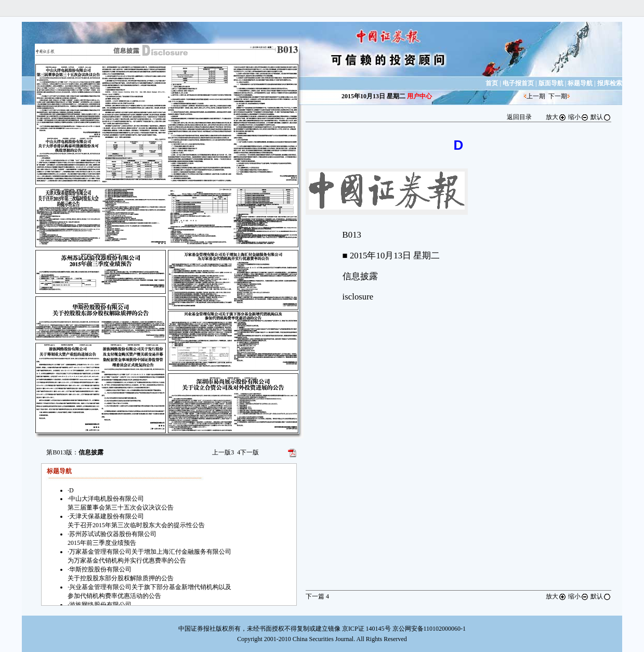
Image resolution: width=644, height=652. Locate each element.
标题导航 (580, 83)
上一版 (223, 452)
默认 (601, 117)
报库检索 (610, 83)
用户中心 (419, 96)
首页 (492, 83)
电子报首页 (518, 83)
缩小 (579, 117)
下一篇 (317, 596)
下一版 (248, 452)
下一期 (558, 96)
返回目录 (519, 117)
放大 (556, 117)
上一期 (536, 96)
